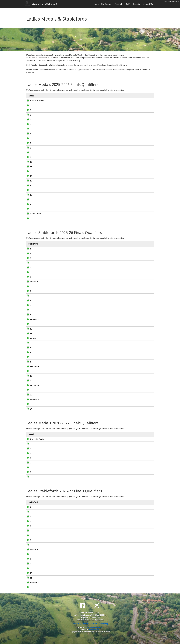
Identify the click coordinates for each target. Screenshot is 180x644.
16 (29, 204)
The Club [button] (119, 4)
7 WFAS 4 (31, 550)
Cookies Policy (103, 624)
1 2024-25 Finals (35, 101)
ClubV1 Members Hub (172, 2)
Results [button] (137, 4)
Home (96, 4)
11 (29, 167)
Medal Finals (33, 214)
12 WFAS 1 (32, 583)
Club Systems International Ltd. (94, 628)
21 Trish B (32, 385)
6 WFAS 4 (31, 282)
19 (29, 376)
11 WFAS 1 (32, 319)
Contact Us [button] (148, 4)
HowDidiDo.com (94, 630)
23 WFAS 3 (32, 399)
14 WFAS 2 (32, 338)
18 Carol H (32, 367)
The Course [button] (106, 4)
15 (29, 195)
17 (29, 362)
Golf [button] (128, 4)
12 (29, 176)
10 (29, 162)
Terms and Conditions (90, 624)
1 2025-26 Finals (35, 439)
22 (29, 395)
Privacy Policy (76, 624)
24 (29, 409)
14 (29, 185)
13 (29, 181)
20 (29, 381)
